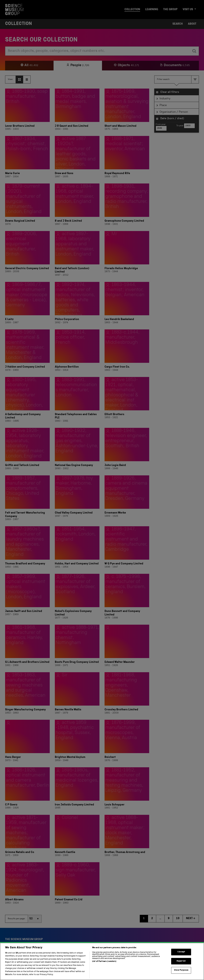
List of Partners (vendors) (104, 967)
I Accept (181, 957)
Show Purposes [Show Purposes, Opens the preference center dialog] (181, 975)
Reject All (181, 966)
